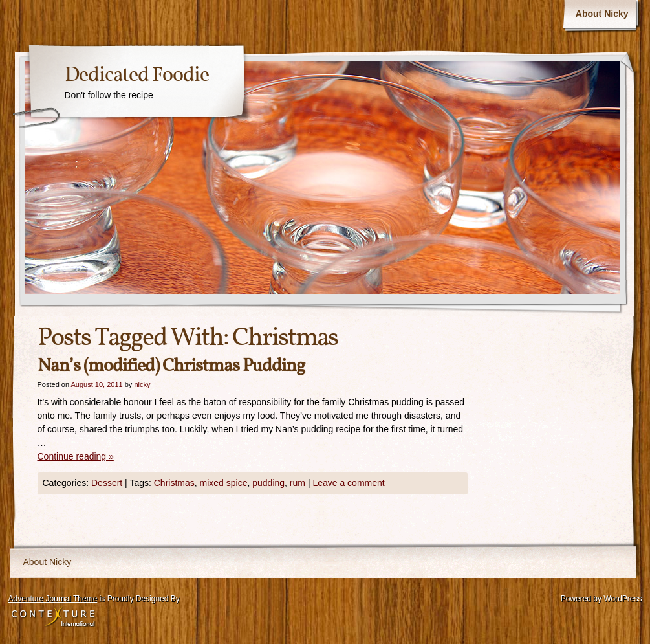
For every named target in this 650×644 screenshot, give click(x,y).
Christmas (174, 483)
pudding (268, 483)
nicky (142, 384)
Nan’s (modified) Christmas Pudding (171, 366)
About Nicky (602, 14)
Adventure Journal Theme (53, 599)
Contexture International (53, 617)
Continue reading (76, 456)
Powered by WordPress (601, 599)
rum (298, 483)
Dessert (107, 483)
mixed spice (224, 483)
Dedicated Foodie (137, 76)
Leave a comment (348, 483)
